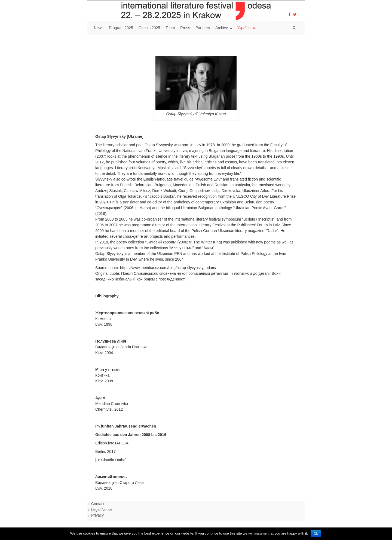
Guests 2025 (149, 28)
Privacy (97, 515)
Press (185, 28)
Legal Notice (102, 510)
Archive (222, 28)
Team (170, 28)
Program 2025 (121, 28)
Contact (98, 504)
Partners (203, 28)
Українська (247, 28)
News (99, 28)
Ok (316, 534)
